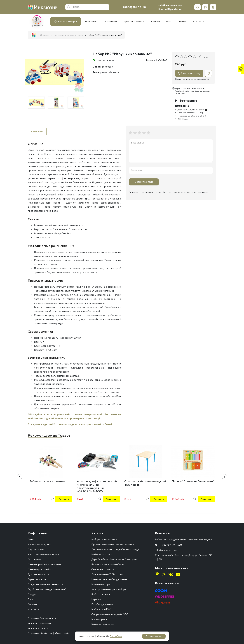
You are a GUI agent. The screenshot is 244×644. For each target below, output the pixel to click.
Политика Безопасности (42, 618)
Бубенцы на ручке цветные (47, 482)
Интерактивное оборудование (109, 579)
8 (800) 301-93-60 (134, 7)
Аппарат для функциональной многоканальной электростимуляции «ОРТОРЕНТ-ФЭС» (97, 486)
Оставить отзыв (144, 182)
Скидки (32, 594)
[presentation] (20, 477)
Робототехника (101, 594)
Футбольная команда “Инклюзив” (47, 589)
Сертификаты (36, 549)
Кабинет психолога (102, 624)
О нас (31, 539)
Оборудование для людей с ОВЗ (110, 614)
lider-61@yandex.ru (170, 9)
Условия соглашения (39, 623)
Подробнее (116, 636)
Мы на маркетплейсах (40, 569)
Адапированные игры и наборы (109, 589)
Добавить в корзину (189, 73)
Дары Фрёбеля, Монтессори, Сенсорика (114, 559)
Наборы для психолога (104, 539)
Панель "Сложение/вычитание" (193, 482)
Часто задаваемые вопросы (44, 554)
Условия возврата (38, 628)
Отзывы (32, 604)
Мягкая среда (99, 619)
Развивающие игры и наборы (108, 564)
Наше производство (39, 544)
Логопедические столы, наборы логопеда (115, 549)
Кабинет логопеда (102, 554)
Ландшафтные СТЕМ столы (107, 574)
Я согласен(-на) (154, 636)
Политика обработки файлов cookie (48, 633)
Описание (37, 132)
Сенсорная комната (103, 569)
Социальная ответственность (45, 584)
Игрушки (96, 599)
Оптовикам (34, 559)
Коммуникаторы (101, 584)
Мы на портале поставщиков (44, 564)
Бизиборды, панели (102, 604)
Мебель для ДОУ (101, 609)
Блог (31, 599)
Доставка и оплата (39, 574)
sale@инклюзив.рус (170, 5)
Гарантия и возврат (39, 579)
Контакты (34, 609)
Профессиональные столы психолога (113, 544)
